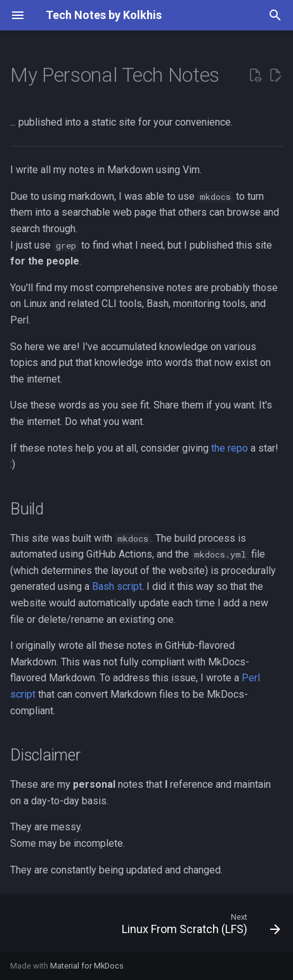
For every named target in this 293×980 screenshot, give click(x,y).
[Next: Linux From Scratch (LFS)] (199, 927)
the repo (230, 448)
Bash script (117, 586)
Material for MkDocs (87, 966)
